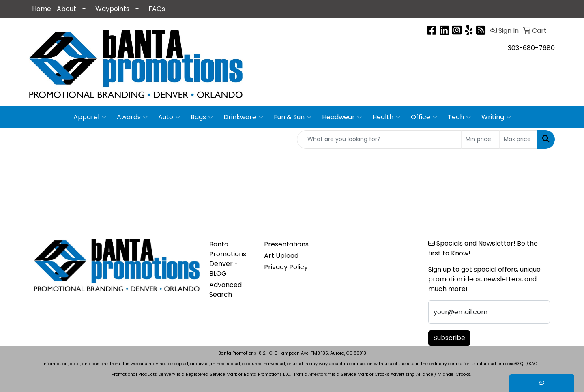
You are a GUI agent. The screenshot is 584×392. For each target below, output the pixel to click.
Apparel (90, 117)
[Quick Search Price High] (519, 139)
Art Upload (281, 256)
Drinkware (243, 117)
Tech (459, 117)
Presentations (286, 244)
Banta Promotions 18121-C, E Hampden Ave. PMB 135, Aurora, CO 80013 (292, 353)
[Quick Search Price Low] (480, 139)
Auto (169, 117)
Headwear (342, 117)
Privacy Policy (286, 267)
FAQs (157, 9)
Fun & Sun (293, 117)
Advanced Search (225, 290)
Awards (132, 117)
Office (424, 117)
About (67, 9)
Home (42, 9)
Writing (496, 117)
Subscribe (449, 338)
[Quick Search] (379, 139)
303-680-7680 (531, 48)
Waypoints (112, 9)
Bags (202, 117)
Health (386, 117)
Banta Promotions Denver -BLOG (228, 259)
